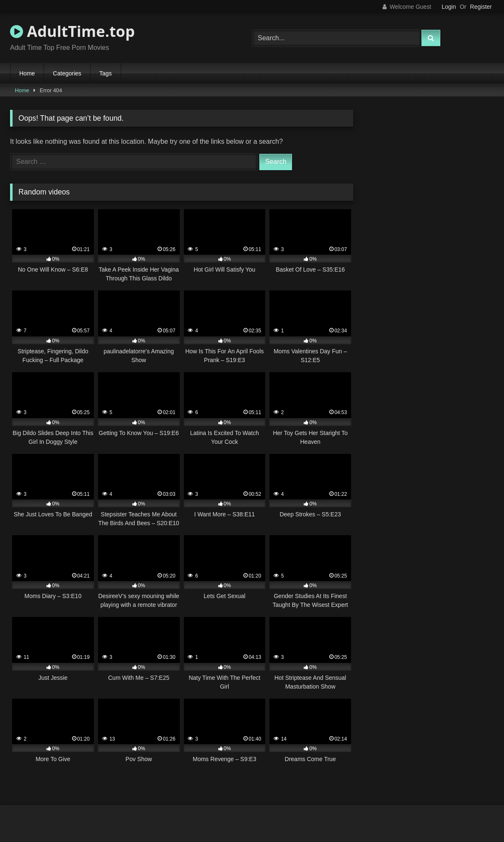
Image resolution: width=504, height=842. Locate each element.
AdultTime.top (72, 31)
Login (449, 7)
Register (481, 7)
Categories (67, 73)
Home (27, 73)
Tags (106, 73)
